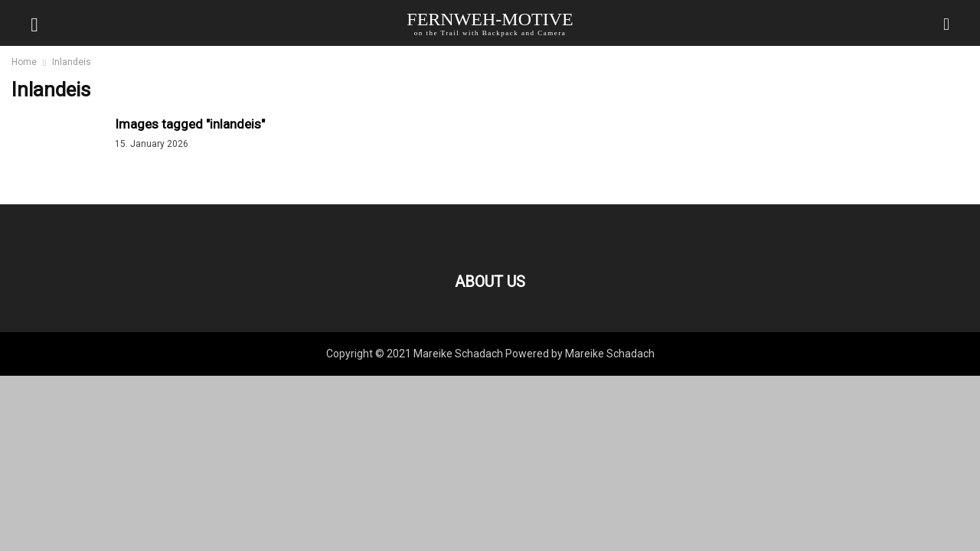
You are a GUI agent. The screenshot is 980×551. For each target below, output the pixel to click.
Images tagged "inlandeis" (190, 124)
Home (24, 62)
